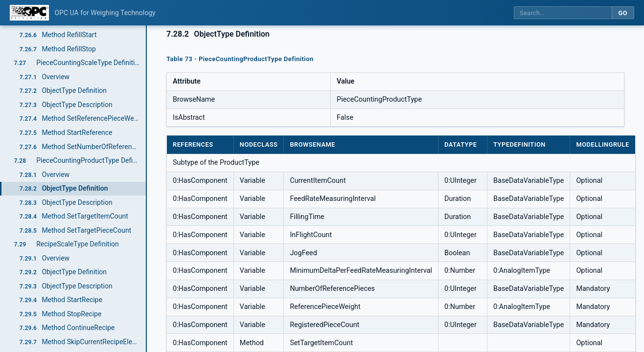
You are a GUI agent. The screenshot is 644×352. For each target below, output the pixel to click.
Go (623, 13)
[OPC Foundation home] (29, 13)
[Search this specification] (563, 13)
